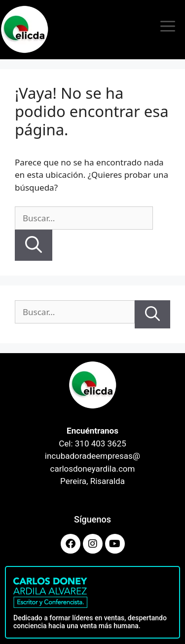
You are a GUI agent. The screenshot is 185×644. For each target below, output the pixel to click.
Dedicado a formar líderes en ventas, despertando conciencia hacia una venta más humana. (90, 622)
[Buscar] (34, 245)
